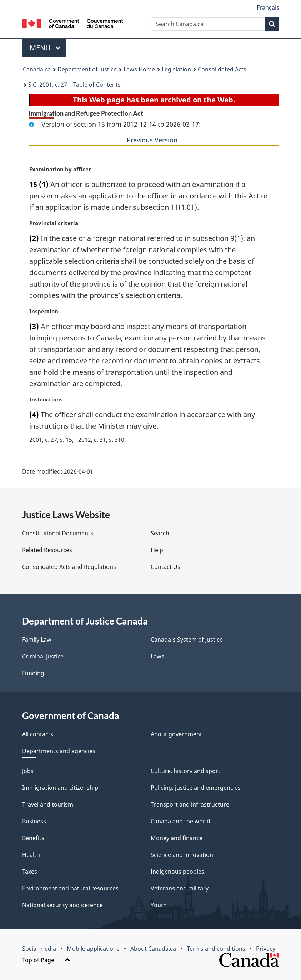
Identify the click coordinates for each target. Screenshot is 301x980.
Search (160, 533)
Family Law (37, 640)
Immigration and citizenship (60, 788)
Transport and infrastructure (190, 804)
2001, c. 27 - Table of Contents (74, 85)
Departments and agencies (59, 751)
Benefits (33, 838)
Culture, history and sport (185, 771)
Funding (33, 673)
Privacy (266, 949)
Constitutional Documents (58, 533)
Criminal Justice (43, 656)
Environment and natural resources (70, 888)
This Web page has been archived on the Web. (154, 100)
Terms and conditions (216, 949)
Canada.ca (37, 69)
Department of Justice (87, 69)
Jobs (28, 771)
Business (34, 821)
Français (268, 7)
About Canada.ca (153, 949)
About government (176, 734)
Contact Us (165, 567)
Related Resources (47, 550)
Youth (159, 905)
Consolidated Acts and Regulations (69, 567)
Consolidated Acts (222, 69)
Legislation (176, 69)
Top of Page (46, 960)
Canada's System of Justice (187, 640)
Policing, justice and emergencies (196, 788)
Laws (157, 656)
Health (31, 855)
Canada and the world (180, 821)
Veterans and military (180, 888)
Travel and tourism (48, 804)
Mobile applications (93, 949)
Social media (39, 949)
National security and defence (62, 905)
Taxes (30, 872)
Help (157, 550)
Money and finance (177, 838)
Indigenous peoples (177, 872)
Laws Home (139, 69)
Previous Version (152, 140)
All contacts (38, 734)
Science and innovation (182, 855)
